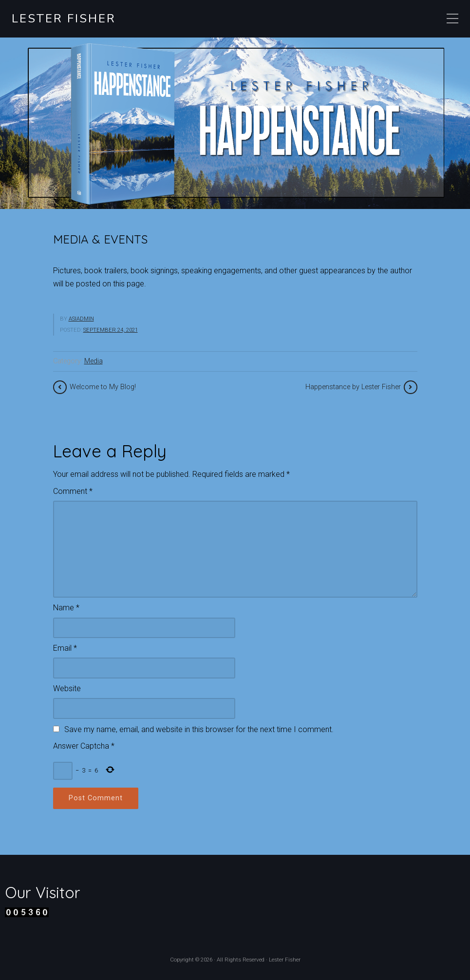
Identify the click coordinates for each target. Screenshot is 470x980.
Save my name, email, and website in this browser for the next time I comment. (199, 729)
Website (67, 688)
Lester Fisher (64, 19)
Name (66, 608)
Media (94, 361)
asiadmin (81, 319)
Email (65, 648)
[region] (235, 123)
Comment (73, 491)
